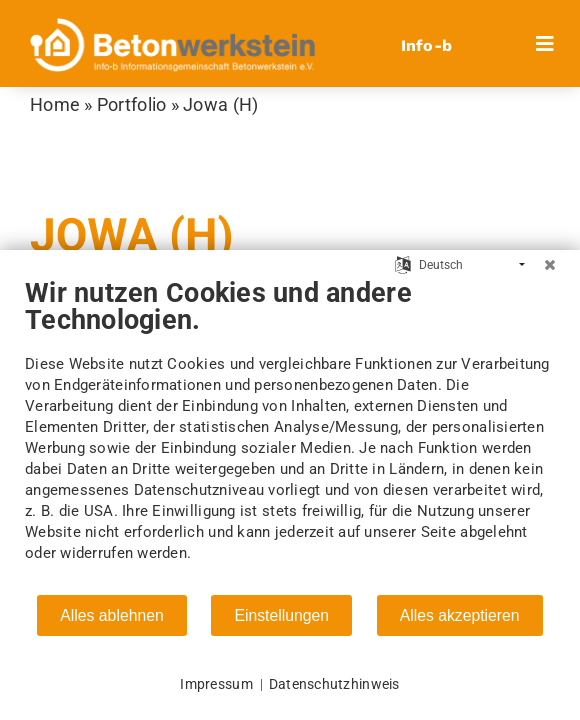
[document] (290, 435)
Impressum (216, 684)
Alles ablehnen (111, 615)
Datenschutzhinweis (334, 684)
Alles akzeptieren (460, 615)
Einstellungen (281, 615)
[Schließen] (550, 265)
